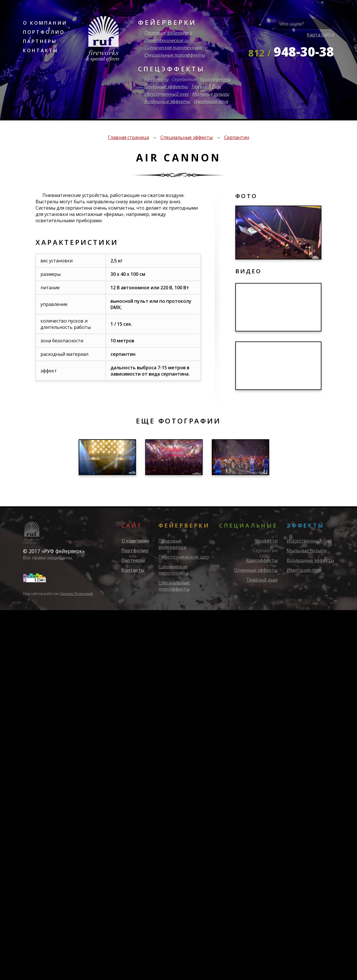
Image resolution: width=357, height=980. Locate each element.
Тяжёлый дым (206, 87)
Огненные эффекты (166, 87)
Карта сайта (320, 35)
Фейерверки (167, 23)
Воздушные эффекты (167, 101)
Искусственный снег (167, 94)
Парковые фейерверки (168, 33)
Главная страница (128, 137)
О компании (45, 23)
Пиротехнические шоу (169, 40)
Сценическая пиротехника (173, 48)
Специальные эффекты (187, 137)
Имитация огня (211, 101)
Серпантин (184, 79)
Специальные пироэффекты (175, 55)
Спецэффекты (171, 69)
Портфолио (44, 32)
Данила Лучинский (76, 594)
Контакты (41, 50)
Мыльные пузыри (211, 94)
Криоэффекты (216, 79)
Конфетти (156, 79)
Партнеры (40, 41)
